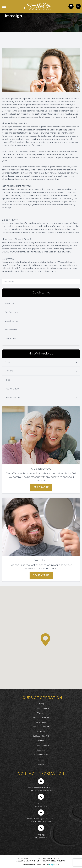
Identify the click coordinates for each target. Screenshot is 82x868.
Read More (41, 487)
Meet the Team (12, 321)
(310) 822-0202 (41, 805)
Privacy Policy (49, 861)
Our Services (11, 312)
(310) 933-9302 (41, 836)
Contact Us (10, 338)
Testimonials (11, 330)
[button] (4, 6)
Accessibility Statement (29, 861)
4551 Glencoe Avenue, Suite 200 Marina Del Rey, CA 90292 (41, 789)
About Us (9, 304)
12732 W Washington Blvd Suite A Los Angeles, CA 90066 (41, 820)
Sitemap (61, 861)
